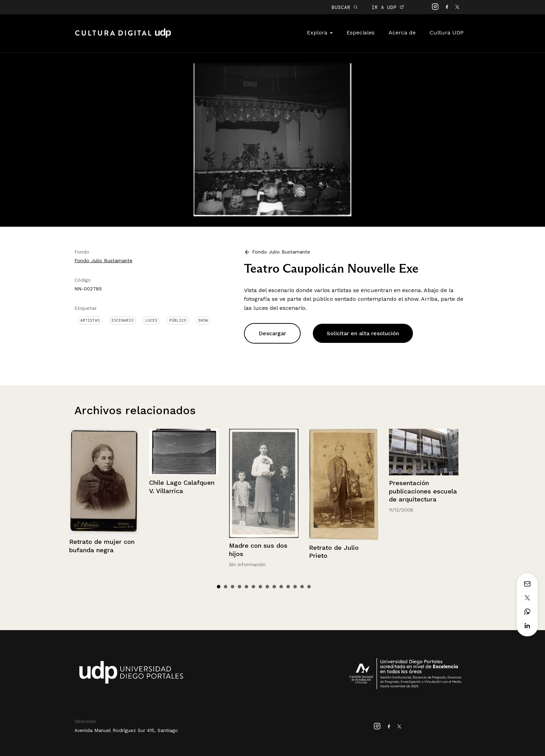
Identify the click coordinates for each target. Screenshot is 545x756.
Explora (320, 33)
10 (281, 587)
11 (288, 587)
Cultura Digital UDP (123, 37)
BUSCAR (345, 7)
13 (302, 587)
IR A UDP (388, 7)
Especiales (361, 33)
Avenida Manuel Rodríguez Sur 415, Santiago (126, 730)
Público (178, 320)
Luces (151, 320)
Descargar (272, 333)
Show (203, 320)
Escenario (123, 320)
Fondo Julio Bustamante (103, 260)
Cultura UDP (447, 33)
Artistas (90, 320)
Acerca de (402, 33)
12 (295, 587)
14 (309, 587)
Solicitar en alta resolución (363, 333)
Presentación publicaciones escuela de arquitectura (423, 491)
